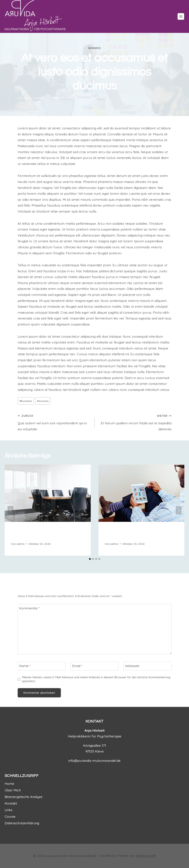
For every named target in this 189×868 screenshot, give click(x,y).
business (95, 48)
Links (9, 810)
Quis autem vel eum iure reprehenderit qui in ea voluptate (54, 422)
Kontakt (11, 803)
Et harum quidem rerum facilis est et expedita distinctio (135, 422)
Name (25, 666)
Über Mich (13, 790)
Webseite (132, 666)
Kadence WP (146, 856)
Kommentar (30, 608)
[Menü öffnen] (181, 16)
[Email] (95, 666)
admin (27, 98)
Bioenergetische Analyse (24, 797)
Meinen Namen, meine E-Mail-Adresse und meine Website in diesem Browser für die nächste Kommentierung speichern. (96, 679)
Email (77, 666)
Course (10, 816)
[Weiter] (179, 510)
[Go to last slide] (10, 510)
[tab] (90, 559)
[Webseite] (148, 666)
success (43, 401)
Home (9, 784)
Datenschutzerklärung (22, 823)
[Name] (42, 666)
